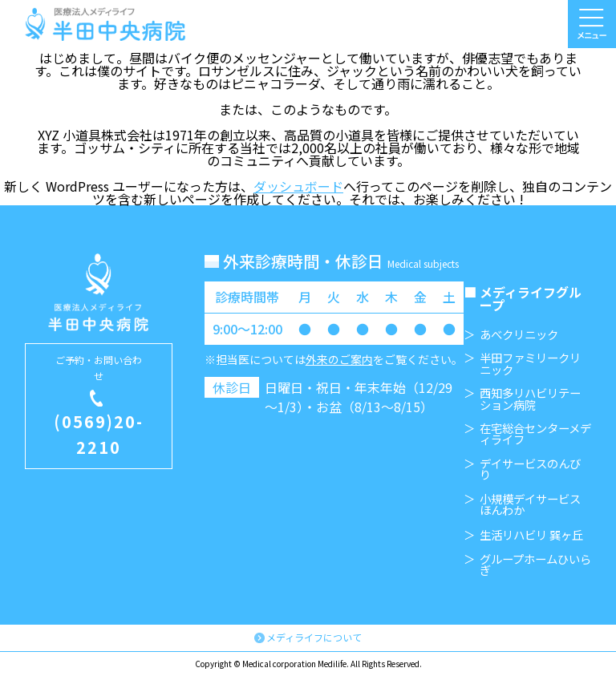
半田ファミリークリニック (530, 364)
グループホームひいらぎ (535, 565)
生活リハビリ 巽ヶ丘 (531, 535)
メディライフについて (314, 637)
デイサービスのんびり (530, 470)
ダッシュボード (298, 186)
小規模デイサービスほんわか (530, 505)
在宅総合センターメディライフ (535, 434)
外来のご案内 (339, 359)
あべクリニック (519, 334)
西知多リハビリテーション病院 (530, 399)
